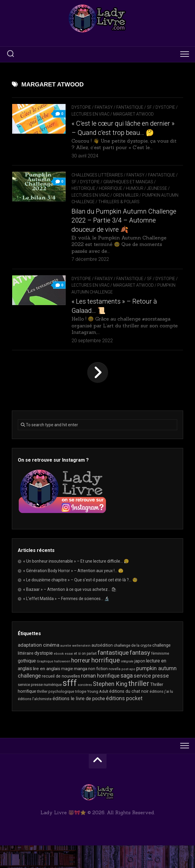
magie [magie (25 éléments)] (67, 691)
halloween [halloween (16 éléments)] (62, 684)
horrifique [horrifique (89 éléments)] (106, 683)
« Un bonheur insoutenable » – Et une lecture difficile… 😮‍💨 (76, 584)
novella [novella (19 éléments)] (115, 691)
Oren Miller (150, 211)
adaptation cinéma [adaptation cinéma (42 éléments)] (39, 667)
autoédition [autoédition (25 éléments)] (102, 668)
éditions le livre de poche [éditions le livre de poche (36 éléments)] (79, 721)
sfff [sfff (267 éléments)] (70, 705)
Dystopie (81, 107)
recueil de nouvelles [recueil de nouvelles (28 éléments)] (61, 699)
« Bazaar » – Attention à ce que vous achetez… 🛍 (70, 612)
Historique (104, 204)
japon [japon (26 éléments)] (140, 684)
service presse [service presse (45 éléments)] (151, 698)
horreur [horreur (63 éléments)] (81, 683)
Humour (156, 204)
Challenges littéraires (97, 191)
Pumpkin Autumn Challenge (102, 217)
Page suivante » (98, 395)
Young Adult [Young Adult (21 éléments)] (98, 714)
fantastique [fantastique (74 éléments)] (113, 675)
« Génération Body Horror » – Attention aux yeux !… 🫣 (73, 593)
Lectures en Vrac (114, 114)
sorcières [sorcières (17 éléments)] (85, 707)
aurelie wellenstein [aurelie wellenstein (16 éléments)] (75, 668)
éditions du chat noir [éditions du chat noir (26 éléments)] (129, 714)
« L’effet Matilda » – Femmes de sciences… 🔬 (66, 621)
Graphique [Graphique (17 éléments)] (45, 684)
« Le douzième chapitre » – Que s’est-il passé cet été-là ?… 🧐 (80, 602)
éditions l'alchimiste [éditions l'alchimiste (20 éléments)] (35, 721)
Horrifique (132, 204)
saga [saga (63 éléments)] (127, 698)
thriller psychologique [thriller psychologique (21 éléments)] (56, 714)
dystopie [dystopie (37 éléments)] (44, 675)
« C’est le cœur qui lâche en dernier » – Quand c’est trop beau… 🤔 (121, 139)
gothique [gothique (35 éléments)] (27, 683)
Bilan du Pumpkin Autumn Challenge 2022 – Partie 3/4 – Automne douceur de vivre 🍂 (114, 243)
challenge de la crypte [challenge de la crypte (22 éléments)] (133, 668)
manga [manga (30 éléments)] (81, 691)
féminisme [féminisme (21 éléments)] (160, 676)
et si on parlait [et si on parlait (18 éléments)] (85, 676)
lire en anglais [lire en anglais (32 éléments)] (47, 691)
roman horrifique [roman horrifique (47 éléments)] (100, 698)
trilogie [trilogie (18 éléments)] (81, 714)
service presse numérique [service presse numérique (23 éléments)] (40, 707)
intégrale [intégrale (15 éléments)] (127, 684)
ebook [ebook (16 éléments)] (59, 676)
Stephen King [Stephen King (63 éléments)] (110, 706)
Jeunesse (82, 211)
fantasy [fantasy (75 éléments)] (140, 675)
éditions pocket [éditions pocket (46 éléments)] (124, 721)
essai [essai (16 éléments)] (69, 676)
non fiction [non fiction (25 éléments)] (98, 691)
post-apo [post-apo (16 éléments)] (128, 691)
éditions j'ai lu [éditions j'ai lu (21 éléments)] (161, 714)
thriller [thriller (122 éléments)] (139, 706)
